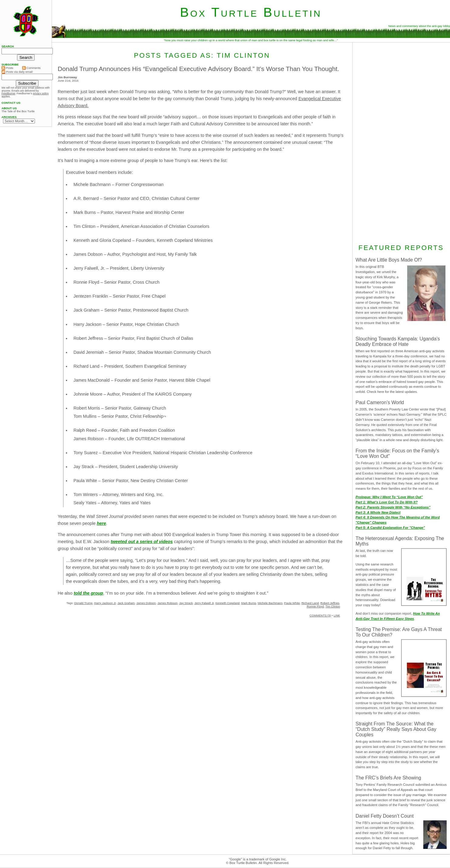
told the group (89, 593)
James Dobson (146, 603)
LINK (337, 615)
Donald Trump (83, 603)
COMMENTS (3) (320, 615)
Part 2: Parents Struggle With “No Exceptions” (393, 507)
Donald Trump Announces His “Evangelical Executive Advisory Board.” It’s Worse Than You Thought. (198, 69)
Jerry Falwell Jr (204, 603)
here (101, 523)
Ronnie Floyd (315, 606)
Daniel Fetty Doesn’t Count (385, 816)
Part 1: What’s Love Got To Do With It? (387, 502)
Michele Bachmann (270, 603)
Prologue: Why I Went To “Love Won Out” (389, 497)
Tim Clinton (333, 606)
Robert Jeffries (330, 603)
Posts (7, 68)
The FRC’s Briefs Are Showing (388, 778)
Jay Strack (186, 603)
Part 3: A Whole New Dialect (378, 512)
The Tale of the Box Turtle (18, 111)
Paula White (292, 603)
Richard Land (310, 603)
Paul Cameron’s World (380, 402)
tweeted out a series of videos (142, 542)
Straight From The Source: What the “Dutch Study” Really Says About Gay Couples (396, 729)
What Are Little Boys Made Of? (389, 260)
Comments (31, 68)
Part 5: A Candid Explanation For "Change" (390, 528)
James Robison (168, 603)
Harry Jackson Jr (105, 603)
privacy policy (41, 93)
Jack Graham (126, 603)
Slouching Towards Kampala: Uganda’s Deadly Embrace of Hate (398, 341)
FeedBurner (8, 93)
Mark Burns (249, 603)
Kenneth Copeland (227, 603)
